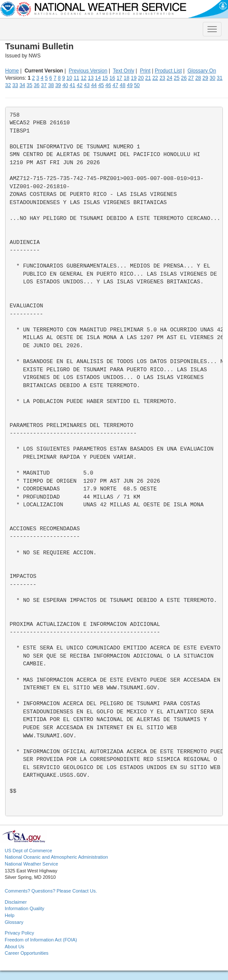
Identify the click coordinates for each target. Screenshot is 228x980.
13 (91, 78)
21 (148, 78)
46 (108, 85)
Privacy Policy (19, 933)
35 (29, 85)
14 (98, 78)
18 (127, 78)
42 (79, 85)
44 (94, 85)
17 (119, 78)
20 (141, 78)
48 (122, 85)
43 (87, 85)
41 (72, 85)
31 (220, 78)
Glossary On (202, 71)
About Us (14, 947)
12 (83, 78)
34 (22, 85)
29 (205, 78)
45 (101, 85)
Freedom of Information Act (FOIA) (41, 940)
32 (8, 85)
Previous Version (88, 71)
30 (212, 78)
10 (69, 78)
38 (51, 85)
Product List (168, 71)
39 (58, 85)
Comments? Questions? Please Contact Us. (51, 891)
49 (130, 85)
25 (177, 78)
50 (137, 85)
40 (65, 85)
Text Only (123, 71)
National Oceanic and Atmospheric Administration (56, 857)
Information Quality (24, 908)
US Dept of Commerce (28, 851)
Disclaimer (16, 902)
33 (15, 85)
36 (37, 85)
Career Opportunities (27, 953)
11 (76, 78)
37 (44, 85)
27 (191, 78)
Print (145, 71)
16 (112, 78)
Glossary (14, 922)
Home (12, 71)
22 (155, 78)
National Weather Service (31, 864)
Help (10, 915)
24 (169, 78)
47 (115, 85)
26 (184, 78)
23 (162, 78)
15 (105, 78)
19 (133, 78)
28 (198, 78)
